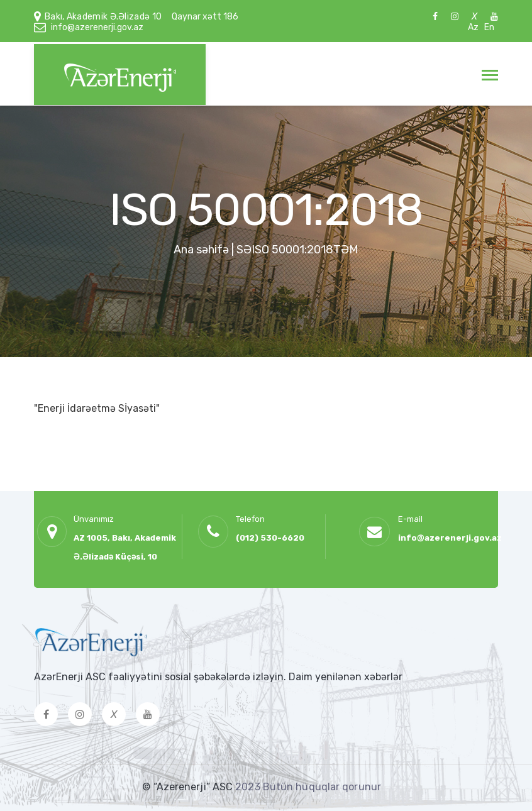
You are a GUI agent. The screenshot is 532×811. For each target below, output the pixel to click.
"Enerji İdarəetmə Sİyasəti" (97, 408)
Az (473, 27)
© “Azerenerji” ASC (189, 787)
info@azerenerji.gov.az (97, 27)
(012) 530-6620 (270, 538)
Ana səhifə (201, 250)
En (489, 27)
